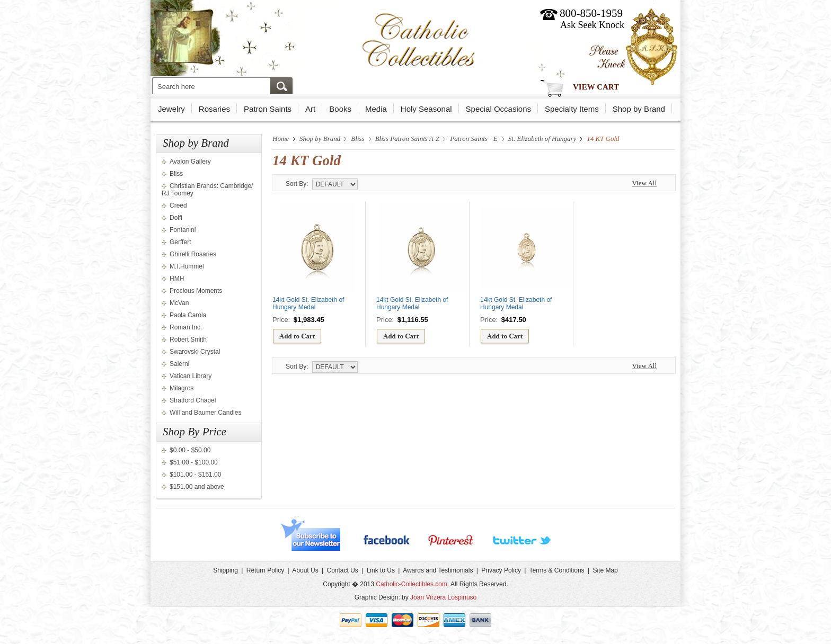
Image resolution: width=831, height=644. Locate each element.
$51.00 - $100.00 (194, 462)
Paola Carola (188, 315)
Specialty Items (572, 109)
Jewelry (171, 109)
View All (644, 183)
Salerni (179, 364)
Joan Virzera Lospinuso (443, 597)
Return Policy (265, 570)
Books (340, 109)
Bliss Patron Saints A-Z (408, 138)
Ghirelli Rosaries (193, 254)
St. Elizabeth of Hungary (542, 138)
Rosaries (214, 109)
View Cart (596, 87)
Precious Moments (196, 291)
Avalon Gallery (190, 162)
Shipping (226, 570)
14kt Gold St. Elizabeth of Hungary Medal (308, 303)
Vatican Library (191, 376)
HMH (177, 279)
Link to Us (381, 570)
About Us (305, 570)
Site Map (605, 570)
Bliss (176, 174)
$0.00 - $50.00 (190, 450)
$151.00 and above (197, 487)
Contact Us (342, 570)
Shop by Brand (639, 109)
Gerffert (180, 242)
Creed (178, 205)
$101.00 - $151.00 (195, 475)
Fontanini (183, 230)
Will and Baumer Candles (205, 413)
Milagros (182, 388)
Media (376, 109)
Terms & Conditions (557, 570)
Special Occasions (498, 109)
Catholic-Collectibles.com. (412, 584)
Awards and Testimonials (438, 570)
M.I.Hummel (187, 266)
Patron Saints (268, 109)
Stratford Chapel (193, 400)
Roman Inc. (186, 327)
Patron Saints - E (474, 138)
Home (281, 138)
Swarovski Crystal (195, 352)
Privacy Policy (501, 570)
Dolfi (176, 218)
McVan (179, 303)
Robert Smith (188, 339)
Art (310, 109)
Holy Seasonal (426, 109)
